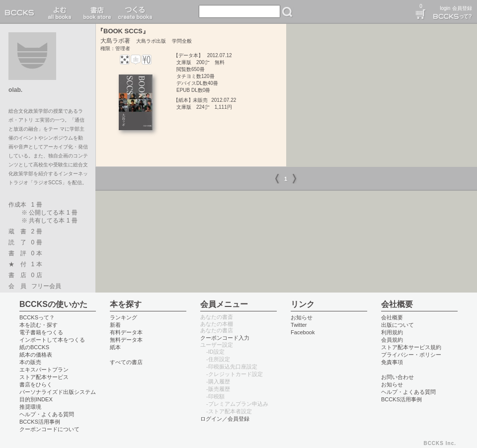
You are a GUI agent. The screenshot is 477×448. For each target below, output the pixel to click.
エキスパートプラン (44, 370)
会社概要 (392, 317)
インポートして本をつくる (52, 340)
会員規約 (392, 340)
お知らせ (302, 317)
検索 (287, 12)
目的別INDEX (36, 399)
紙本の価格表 (36, 355)
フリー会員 (46, 286)
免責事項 (392, 362)
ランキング (123, 317)
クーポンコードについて (49, 429)
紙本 (115, 347)
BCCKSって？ (37, 317)
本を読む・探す (39, 325)
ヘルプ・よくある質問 (47, 414)
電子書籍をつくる (41, 332)
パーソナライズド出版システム (58, 392)
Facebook (303, 332)
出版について (397, 325)
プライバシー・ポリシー (411, 355)
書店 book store (96, 12)
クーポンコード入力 (225, 338)
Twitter (299, 325)
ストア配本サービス (44, 377)
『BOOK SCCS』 (123, 31)
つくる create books (135, 12)
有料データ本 (126, 332)
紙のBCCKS (34, 347)
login (445, 8)
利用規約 (392, 332)
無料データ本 (126, 340)
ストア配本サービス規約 (411, 347)
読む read (60, 12)
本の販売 (30, 362)
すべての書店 (126, 362)
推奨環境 (30, 407)
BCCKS (21, 12)
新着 (115, 325)
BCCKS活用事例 (40, 422)
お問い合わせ (397, 377)
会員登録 (462, 8)
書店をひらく (36, 384)
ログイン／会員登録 (225, 419)
